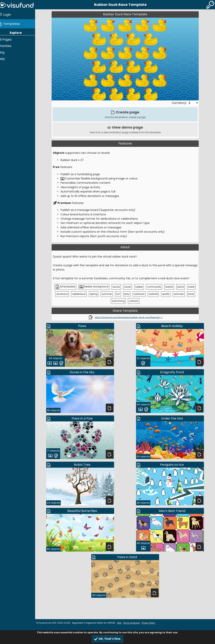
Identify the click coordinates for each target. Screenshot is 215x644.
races (130, 287)
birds (193, 294)
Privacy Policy (152, 623)
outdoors (141, 294)
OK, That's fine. (108, 639)
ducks (118, 287)
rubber (141, 287)
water (193, 287)
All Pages (8, 39)
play (129, 294)
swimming (120, 301)
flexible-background (96, 287)
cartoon (136, 301)
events (171, 287)
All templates (67, 287)
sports (167, 294)
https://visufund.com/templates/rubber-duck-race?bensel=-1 (130, 317)
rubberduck (81, 294)
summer (108, 294)
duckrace (64, 294)
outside (155, 294)
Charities (8, 45)
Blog (5, 52)
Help (5, 58)
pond (182, 287)
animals (180, 294)
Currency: (181, 103)
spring (95, 294)
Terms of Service (135, 623)
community (156, 287)
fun (120, 294)
